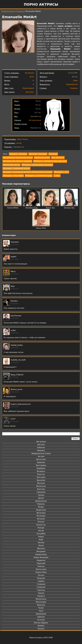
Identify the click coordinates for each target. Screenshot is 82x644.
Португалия (41, 569)
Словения (41, 587)
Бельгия (41, 474)
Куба (41, 540)
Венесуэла (41, 486)
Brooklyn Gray (32, 208)
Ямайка (41, 626)
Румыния (41, 578)
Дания (41, 498)
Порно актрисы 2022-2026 (41, 638)
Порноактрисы (8, 11)
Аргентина (41, 459)
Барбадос (41, 468)
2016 (32, 77)
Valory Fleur (41, 228)
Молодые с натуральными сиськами (50, 161)
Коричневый (28, 88)
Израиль (41, 504)
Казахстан (41, 525)
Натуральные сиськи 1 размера (17, 161)
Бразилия (41, 480)
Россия (41, 575)
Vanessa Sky (69, 208)
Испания (41, 519)
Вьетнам (41, 489)
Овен (75, 81)
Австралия (41, 442)
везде (19, 143)
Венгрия (41, 483)
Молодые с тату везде (13, 176)
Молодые (53, 154)
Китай (41, 531)
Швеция (41, 617)
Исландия (41, 516)
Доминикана (41, 501)
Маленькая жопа (42, 158)
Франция (41, 605)
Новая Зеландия (41, 557)
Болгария (41, 477)
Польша (41, 566)
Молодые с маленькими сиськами (37, 165)
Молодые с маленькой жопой (16, 168)
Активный (29, 73)
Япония (41, 629)
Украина (20, 11)
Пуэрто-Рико (41, 572)
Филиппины (41, 599)
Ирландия (41, 513)
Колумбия (41, 534)
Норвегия (41, 560)
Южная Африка (41, 623)
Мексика (41, 548)
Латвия (41, 543)
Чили (41, 611)
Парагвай (41, 563)
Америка (41, 450)
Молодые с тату (61, 172)
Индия (41, 507)
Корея (41, 537)
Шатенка (30, 92)
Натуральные (35, 120)
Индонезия (41, 510)
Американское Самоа (41, 453)
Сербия (41, 581)
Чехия (41, 608)
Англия (41, 456)
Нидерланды (41, 554)
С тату (57, 176)
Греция (41, 495)
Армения (41, 462)
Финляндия (41, 602)
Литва (41, 546)
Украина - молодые (18, 154)
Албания (41, 448)
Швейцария (41, 614)
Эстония (41, 620)
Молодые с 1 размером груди (39, 176)
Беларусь (41, 471)
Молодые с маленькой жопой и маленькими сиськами (28, 172)
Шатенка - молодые (38, 154)
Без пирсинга (58, 158)
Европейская (72, 84)
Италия (41, 522)
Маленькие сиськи (12, 165)
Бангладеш (41, 465)
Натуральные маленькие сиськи (18, 158)
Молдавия (41, 551)
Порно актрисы (41, 4)
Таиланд (41, 590)
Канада (41, 528)
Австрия (41, 445)
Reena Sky (50, 208)
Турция (41, 593)
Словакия (41, 584)
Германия (41, 492)
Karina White (13, 208)
